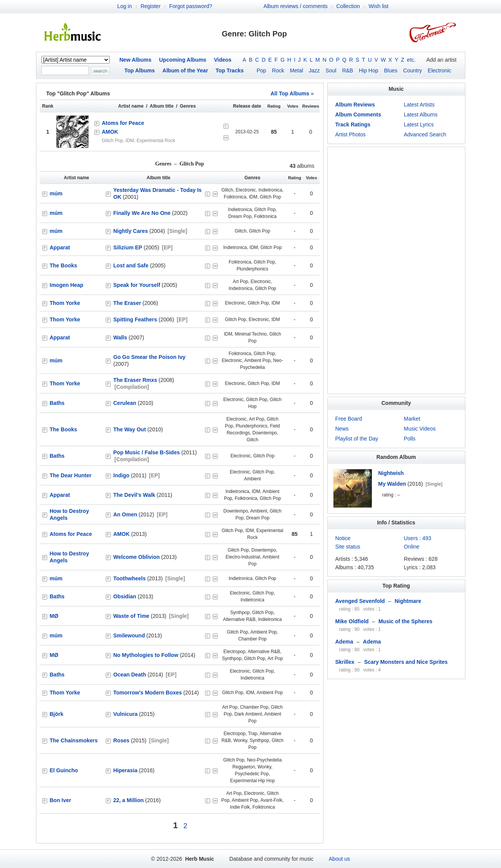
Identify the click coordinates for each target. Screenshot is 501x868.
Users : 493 (418, 538)
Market (412, 419)
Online (412, 547)
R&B (347, 70)
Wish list (378, 6)
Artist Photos (351, 134)
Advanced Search (425, 134)
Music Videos (420, 429)
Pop (262, 70)
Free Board (349, 419)
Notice (343, 538)
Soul (331, 70)
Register (151, 6)
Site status (348, 547)
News (342, 429)
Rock (278, 70)
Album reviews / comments (295, 6)
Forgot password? (191, 6)
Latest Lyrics (419, 124)
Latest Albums (421, 115)
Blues (391, 70)
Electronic (439, 70)
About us (339, 859)
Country (413, 70)
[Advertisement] (396, 270)
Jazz (315, 70)
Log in (125, 6)
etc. (411, 60)
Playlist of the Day (357, 439)
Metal (296, 70)
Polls (410, 439)
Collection (348, 6)
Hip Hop (369, 70)
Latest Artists (419, 105)
